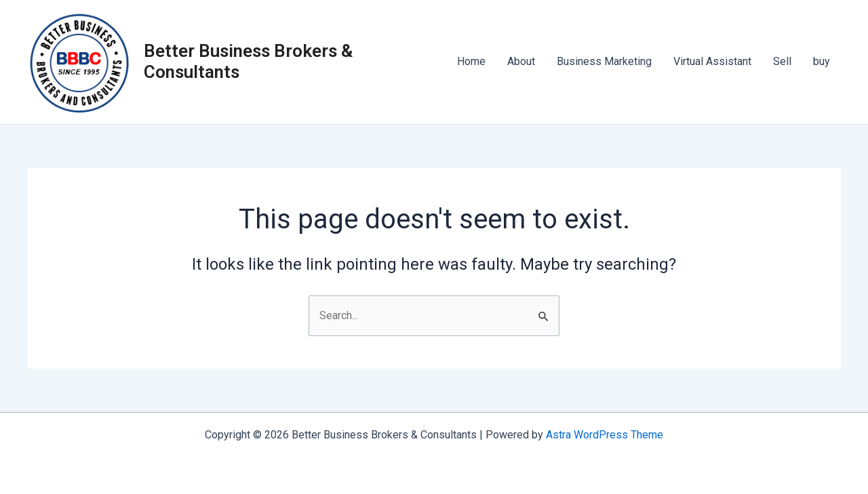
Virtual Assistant (712, 61)
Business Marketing (604, 61)
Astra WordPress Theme (605, 435)
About (521, 61)
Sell (782, 61)
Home (471, 61)
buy (822, 61)
